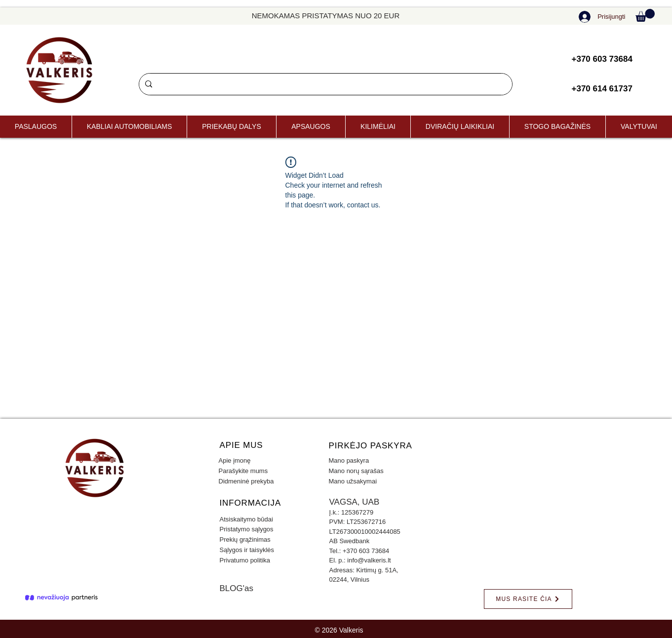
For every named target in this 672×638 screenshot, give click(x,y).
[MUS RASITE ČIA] (528, 599)
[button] (645, 15)
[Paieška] (325, 84)
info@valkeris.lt (369, 560)
